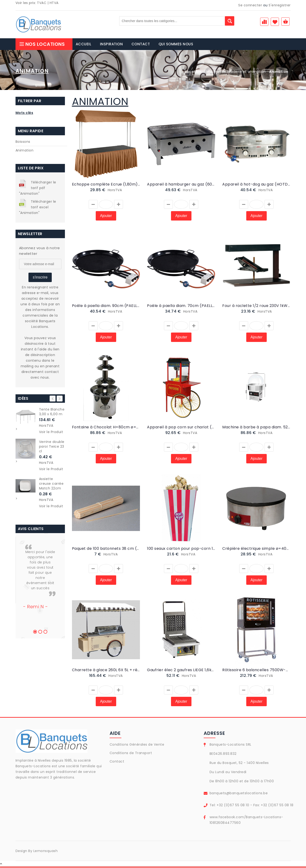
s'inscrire (40, 278)
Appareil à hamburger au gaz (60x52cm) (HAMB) (181, 185)
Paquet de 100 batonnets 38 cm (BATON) (106, 549)
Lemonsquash (46, 851)
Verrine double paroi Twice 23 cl (52, 447)
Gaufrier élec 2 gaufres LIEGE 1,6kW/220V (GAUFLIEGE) (181, 670)
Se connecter (250, 5)
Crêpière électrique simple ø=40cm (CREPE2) (256, 549)
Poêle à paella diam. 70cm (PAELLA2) (181, 306)
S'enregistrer (280, 5)
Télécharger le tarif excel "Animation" (38, 208)
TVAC (42, 3)
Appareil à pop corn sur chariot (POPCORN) (181, 428)
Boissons (23, 142)
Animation (25, 151)
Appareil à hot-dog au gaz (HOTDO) (256, 185)
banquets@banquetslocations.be (239, 794)
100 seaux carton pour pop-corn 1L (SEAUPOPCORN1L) (181, 549)
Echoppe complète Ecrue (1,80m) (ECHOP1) (106, 185)
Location (193, 72)
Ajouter (106, 216)
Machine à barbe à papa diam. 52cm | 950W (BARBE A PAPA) (256, 428)
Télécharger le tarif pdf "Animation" (38, 188)
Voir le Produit (51, 432)
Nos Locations (42, 45)
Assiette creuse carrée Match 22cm (51, 484)
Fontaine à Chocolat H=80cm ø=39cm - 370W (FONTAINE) (106, 428)
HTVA (54, 3)
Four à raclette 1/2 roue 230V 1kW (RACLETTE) (256, 306)
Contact (117, 762)
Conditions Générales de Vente (137, 745)
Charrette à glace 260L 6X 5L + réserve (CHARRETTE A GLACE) (106, 670)
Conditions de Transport (131, 753)
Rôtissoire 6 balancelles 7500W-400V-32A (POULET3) (256, 670)
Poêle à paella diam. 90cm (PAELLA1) (106, 306)
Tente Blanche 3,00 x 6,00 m (52, 412)
